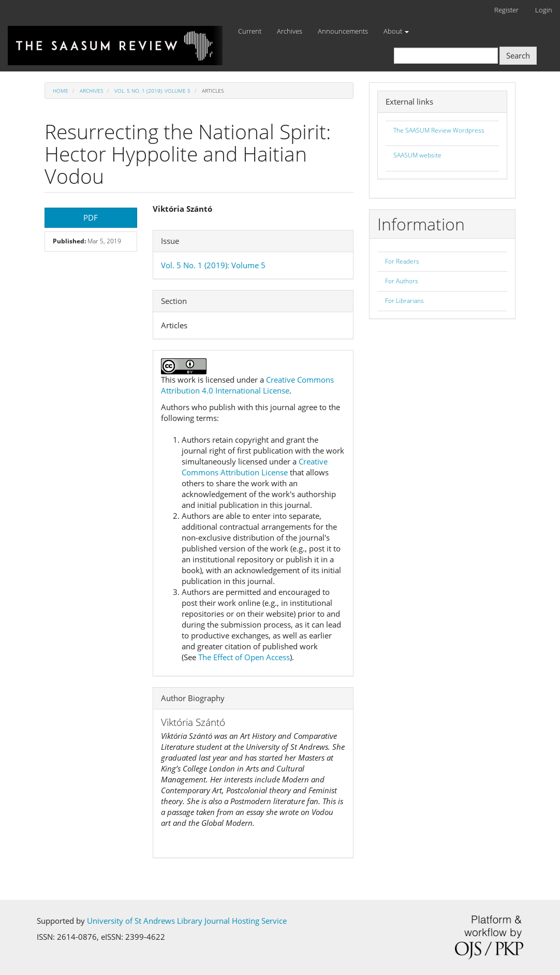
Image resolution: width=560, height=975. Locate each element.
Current (250, 31)
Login (544, 10)
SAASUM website (417, 155)
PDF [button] (91, 217)
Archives (290, 31)
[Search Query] (446, 56)
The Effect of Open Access (244, 657)
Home (61, 91)
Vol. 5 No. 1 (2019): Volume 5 (152, 91)
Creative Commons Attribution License (255, 467)
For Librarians (404, 301)
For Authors (402, 281)
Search (518, 55)
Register (506, 10)
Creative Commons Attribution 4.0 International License (247, 385)
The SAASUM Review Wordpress (439, 130)
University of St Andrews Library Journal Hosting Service (187, 921)
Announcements (343, 31)
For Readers (402, 261)
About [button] (396, 31)
